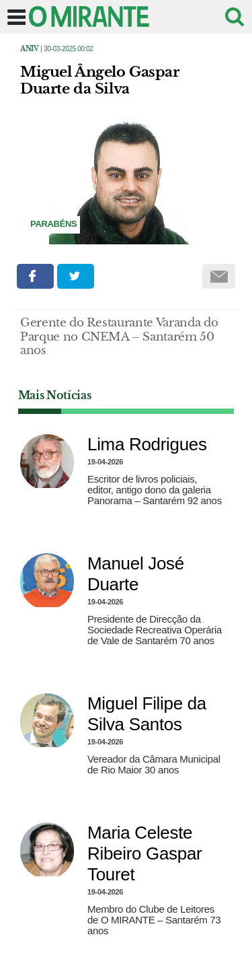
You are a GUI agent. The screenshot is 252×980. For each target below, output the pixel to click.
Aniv (30, 49)
